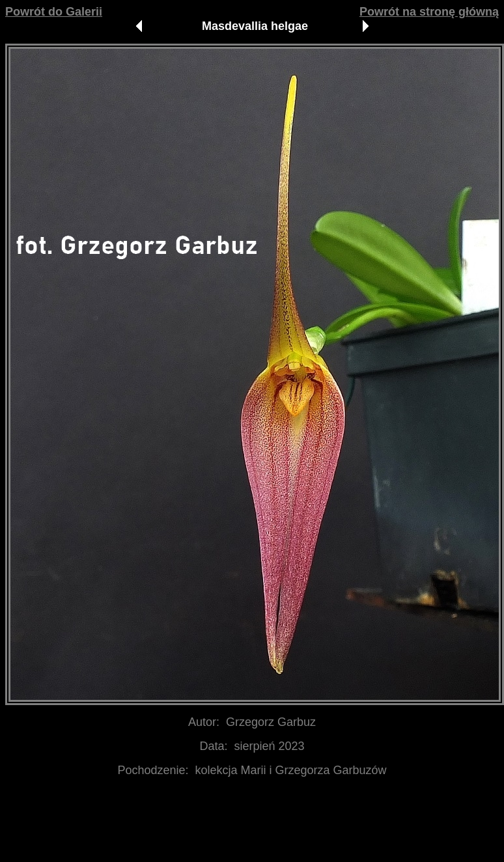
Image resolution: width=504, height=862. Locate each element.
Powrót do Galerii (54, 12)
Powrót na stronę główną (429, 12)
